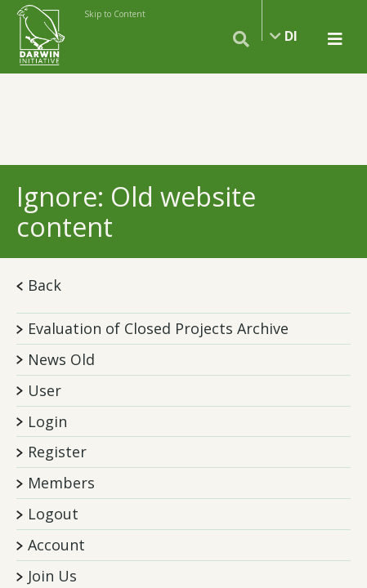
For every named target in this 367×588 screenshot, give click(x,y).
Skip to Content (115, 14)
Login (47, 421)
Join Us (52, 576)
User (45, 390)
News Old (61, 359)
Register (57, 452)
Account (56, 545)
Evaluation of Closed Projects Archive (158, 328)
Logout (53, 514)
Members (61, 483)
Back (39, 285)
